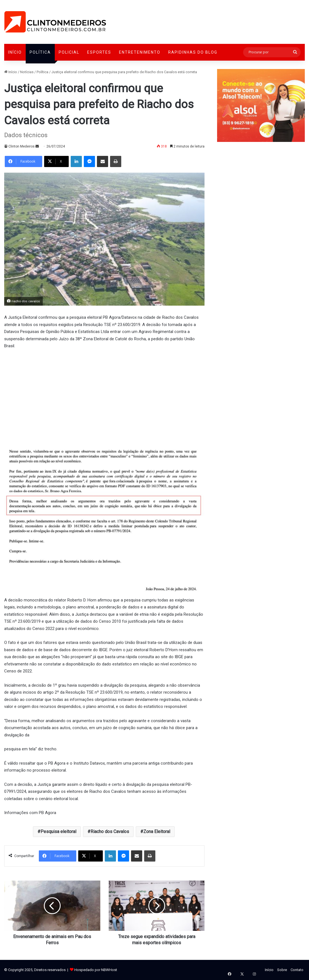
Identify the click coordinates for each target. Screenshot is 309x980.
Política (40, 52)
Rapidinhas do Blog (193, 52)
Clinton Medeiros (22, 146)
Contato (297, 970)
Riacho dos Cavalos (110, 832)
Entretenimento (140, 52)
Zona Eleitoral (157, 832)
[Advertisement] (104, 396)
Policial (69, 52)
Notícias (27, 72)
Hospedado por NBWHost (96, 970)
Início (15, 52)
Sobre (282, 970)
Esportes (99, 52)
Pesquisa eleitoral (58, 832)
